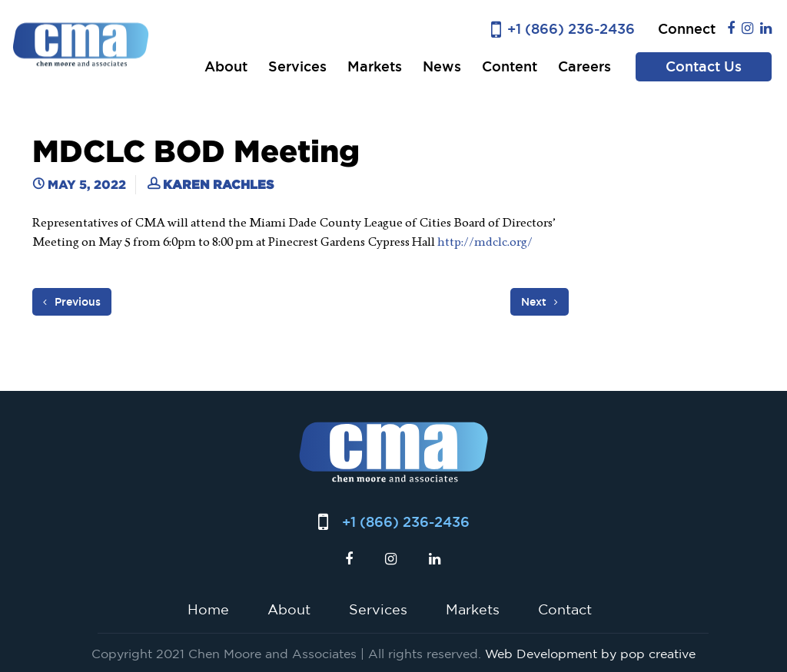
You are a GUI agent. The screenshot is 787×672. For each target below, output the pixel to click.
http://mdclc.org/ (485, 242)
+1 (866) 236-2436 (571, 29)
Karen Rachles (218, 184)
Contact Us (704, 66)
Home (208, 609)
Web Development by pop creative (590, 654)
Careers (584, 66)
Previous (72, 302)
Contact (565, 609)
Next (540, 302)
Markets (375, 66)
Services (297, 66)
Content (510, 66)
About (226, 66)
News (442, 66)
